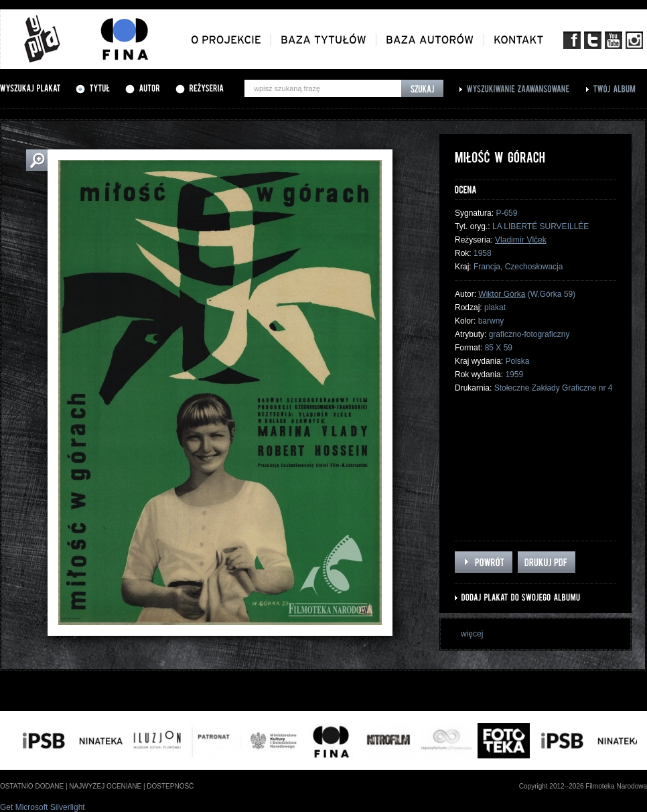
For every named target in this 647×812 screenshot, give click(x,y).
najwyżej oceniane (105, 786)
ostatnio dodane (32, 786)
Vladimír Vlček (521, 240)
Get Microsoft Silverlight (43, 807)
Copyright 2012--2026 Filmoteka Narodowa (583, 786)
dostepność (170, 786)
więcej (472, 634)
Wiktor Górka (502, 294)
